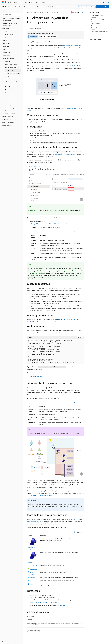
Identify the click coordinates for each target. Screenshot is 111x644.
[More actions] (83, 12)
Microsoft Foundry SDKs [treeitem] (11, 34)
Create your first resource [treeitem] (13, 71)
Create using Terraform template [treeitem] (12, 78)
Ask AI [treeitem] (6, 37)
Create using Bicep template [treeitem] (13, 74)
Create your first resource (98, 15)
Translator (32, 584)
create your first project (34, 522)
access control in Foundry (45, 600)
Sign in (107, 2)
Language (32, 577)
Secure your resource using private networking (44, 602)
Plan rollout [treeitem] (8, 62)
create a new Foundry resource (59, 210)
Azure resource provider (47, 271)
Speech (31, 581)
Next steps (94, 34)
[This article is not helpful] (106, 39)
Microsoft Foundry (43, 12)
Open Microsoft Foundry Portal (86, 7)
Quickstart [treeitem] (7, 31)
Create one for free (52, 131)
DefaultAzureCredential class (38, 379)
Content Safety (33, 569)
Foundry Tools (54, 12)
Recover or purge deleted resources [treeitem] (12, 83)
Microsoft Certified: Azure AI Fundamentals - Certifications (42, 621)
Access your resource (96, 26)
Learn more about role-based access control (40, 495)
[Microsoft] (3, 2)
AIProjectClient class (36, 376)
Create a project (35, 595)
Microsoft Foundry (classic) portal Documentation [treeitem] (12, 19)
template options (70, 154)
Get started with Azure (102, 7)
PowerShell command (75, 271)
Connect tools (34, 597)
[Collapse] (20, 11)
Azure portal (58, 154)
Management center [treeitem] (10, 93)
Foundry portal (33, 210)
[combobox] (11, 15)
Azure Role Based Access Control (36, 388)
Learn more (62, 606)
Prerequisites (94, 18)
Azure (34, 12)
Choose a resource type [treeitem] (11, 65)
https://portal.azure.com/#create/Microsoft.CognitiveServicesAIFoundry (51, 224)
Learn (29, 12)
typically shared (73, 66)
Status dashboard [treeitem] (9, 99)
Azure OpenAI (33, 566)
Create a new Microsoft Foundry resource (99, 21)
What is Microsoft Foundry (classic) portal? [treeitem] (10, 24)
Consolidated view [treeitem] (9, 96)
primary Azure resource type (70, 46)
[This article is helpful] (104, 39)
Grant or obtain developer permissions (98, 29)
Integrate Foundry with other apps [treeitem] (12, 109)
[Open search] (103, 2)
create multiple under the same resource (46, 524)
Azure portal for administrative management (61, 322)
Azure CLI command (38, 273)
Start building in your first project (99, 32)
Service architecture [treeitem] (10, 113)
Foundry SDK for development (36, 322)
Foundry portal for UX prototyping (68, 319)
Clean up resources (96, 24)
